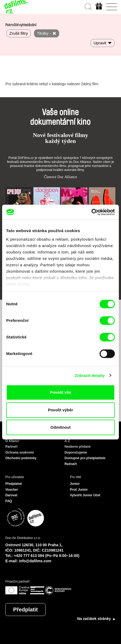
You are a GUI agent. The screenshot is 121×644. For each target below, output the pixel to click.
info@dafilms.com (35, 561)
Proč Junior (79, 490)
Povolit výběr (61, 410)
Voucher (12, 490)
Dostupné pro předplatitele (85, 458)
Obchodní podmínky (21, 458)
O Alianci (12, 441)
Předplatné (14, 484)
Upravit (100, 43)
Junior (75, 484)
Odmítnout (61, 427)
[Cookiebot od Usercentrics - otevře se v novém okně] (91, 212)
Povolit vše (60, 392)
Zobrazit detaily (90, 375)
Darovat (11, 495)
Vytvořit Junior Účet (85, 495)
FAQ (9, 501)
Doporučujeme (76, 452)
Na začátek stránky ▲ (96, 619)
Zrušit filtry (19, 33)
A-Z (67, 441)
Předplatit (25, 610)
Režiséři (71, 464)
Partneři (11, 447)
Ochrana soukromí (20, 452)
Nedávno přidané (77, 447)
